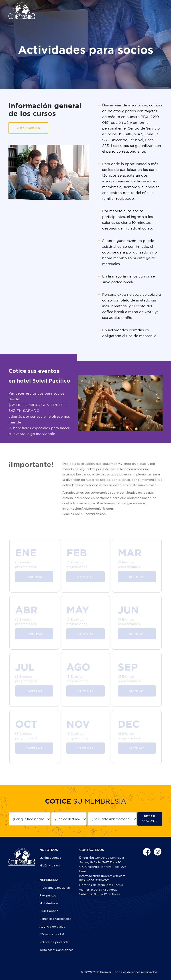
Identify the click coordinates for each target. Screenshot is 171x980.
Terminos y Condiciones (56, 950)
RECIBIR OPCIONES (150, 819)
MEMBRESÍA (49, 880)
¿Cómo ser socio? (52, 934)
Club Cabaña (49, 911)
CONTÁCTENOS (92, 850)
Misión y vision (50, 865)
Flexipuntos (48, 895)
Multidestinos (49, 903)
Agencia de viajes (52, 927)
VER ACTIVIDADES (28, 128)
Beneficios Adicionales (55, 919)
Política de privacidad (55, 942)
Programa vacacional (55, 888)
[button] (156, 11)
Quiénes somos (50, 858)
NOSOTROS (49, 850)
